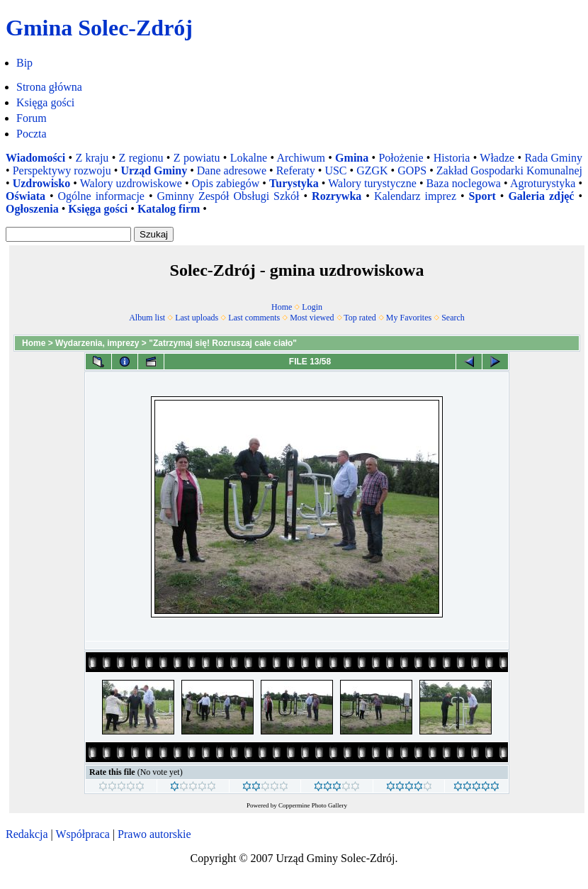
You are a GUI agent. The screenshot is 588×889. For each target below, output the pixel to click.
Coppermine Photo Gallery (313, 805)
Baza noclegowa (464, 183)
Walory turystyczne (372, 183)
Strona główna (49, 87)
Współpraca (82, 834)
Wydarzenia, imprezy (97, 343)
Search (453, 318)
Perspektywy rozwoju (62, 170)
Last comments (254, 318)
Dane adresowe (232, 170)
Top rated (360, 318)
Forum (32, 118)
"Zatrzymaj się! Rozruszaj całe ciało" (223, 343)
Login (312, 307)
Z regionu (141, 158)
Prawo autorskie (154, 834)
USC (335, 170)
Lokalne (249, 158)
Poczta (32, 134)
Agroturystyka (543, 183)
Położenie (401, 158)
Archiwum (300, 158)
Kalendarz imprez (415, 196)
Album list (147, 318)
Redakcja (27, 834)
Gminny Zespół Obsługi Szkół (228, 196)
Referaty (296, 170)
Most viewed (312, 318)
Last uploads (197, 318)
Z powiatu (197, 158)
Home (282, 307)
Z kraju (92, 158)
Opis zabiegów (226, 183)
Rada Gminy (553, 158)
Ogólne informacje (101, 196)
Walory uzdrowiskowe (131, 183)
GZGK (372, 170)
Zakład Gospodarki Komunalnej (509, 170)
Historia (452, 158)
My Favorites (409, 318)
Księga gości (45, 102)
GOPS (412, 170)
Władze (497, 158)
